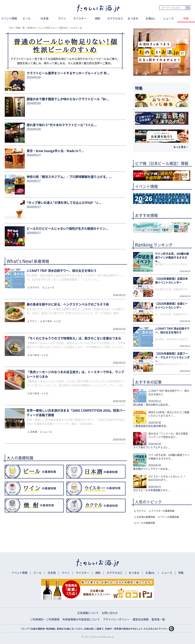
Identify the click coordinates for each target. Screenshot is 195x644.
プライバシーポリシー (116, 619)
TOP (11, 28)
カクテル (35, 287)
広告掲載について (88, 613)
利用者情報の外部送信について (81, 619)
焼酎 (97, 18)
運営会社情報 (141, 619)
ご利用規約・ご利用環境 (45, 619)
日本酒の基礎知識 (146, 517)
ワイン (62, 18)
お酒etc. (151, 18)
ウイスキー (80, 18)
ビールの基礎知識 (146, 523)
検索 (188, 8)
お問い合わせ (110, 613)
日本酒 (44, 18)
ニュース (168, 18)
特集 (181, 573)
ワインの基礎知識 (170, 517)
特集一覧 (20, 28)
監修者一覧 (158, 619)
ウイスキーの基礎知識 (163, 511)
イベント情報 (19, 573)
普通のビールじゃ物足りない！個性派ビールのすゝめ (55, 28)
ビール (27, 18)
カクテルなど (115, 18)
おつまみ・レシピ (52, 321)
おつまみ (133, 18)
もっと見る (180, 147)
